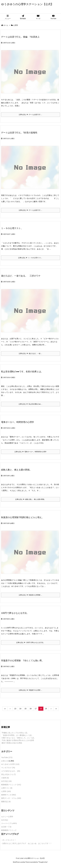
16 (31, 709)
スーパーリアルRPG (9, 823)
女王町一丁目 (6, 827)
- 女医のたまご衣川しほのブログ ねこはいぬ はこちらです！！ (26, 843)
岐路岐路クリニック (11, 785)
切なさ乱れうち (8, 774)
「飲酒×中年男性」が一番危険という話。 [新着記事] (17, 735)
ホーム (6, 25)
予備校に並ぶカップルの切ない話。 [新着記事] (15, 733)
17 (36, 709)
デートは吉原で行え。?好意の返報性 (19, 133)
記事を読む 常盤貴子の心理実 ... (30, 690)
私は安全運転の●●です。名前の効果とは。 (22, 372)
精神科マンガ (9, 795)
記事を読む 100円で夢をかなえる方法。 (30, 643)
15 (25, 709)
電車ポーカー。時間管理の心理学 (18, 422)
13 (15, 709)
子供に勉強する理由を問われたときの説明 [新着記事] (18, 740)
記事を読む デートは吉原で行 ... (30, 115)
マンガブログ (8, 768)
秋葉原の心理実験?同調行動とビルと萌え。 (23, 517)
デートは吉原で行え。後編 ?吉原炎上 (20, 37)
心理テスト (7, 788)
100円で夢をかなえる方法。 (15, 613)
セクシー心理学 (7, 817)
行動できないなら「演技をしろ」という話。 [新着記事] (19, 738)
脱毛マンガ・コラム (11, 798)
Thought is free (43, 862)
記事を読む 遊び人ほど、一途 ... (30, 354)
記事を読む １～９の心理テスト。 (30, 258)
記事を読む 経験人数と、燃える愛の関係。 (30, 499)
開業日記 (6, 802)
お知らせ (5, 761)
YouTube (7, 757)
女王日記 (6, 781)
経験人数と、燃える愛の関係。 (16, 470)
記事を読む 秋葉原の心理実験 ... (30, 595)
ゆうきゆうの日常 (10, 764)
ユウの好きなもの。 (11, 771)
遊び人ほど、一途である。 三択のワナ (21, 276)
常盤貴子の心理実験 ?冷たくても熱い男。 (23, 661)
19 (46, 709)
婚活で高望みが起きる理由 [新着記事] (12, 743)
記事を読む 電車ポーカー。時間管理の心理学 (30, 452)
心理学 (6, 791)
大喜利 (5, 778)
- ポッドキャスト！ (9, 840)
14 (20, 709)
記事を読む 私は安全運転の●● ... (30, 404)
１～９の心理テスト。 (12, 228)
